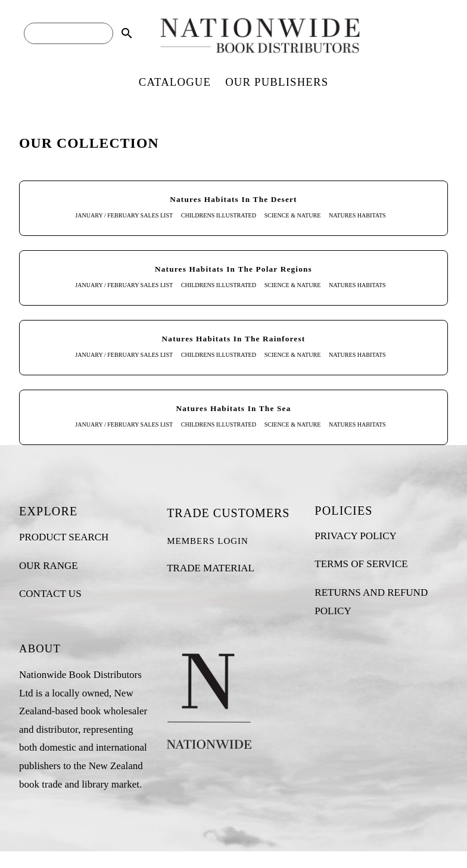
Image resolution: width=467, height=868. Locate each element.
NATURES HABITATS (357, 215)
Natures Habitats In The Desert (233, 199)
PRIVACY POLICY (355, 536)
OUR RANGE (49, 566)
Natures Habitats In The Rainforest (234, 339)
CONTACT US (50, 594)
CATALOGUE (175, 82)
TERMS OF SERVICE (361, 564)
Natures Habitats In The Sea (234, 408)
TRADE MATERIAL (211, 568)
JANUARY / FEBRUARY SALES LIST (124, 215)
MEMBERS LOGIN (208, 541)
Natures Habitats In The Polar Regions (233, 269)
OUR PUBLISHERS (277, 82)
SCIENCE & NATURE (293, 215)
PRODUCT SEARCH (64, 537)
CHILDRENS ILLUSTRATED (219, 215)
